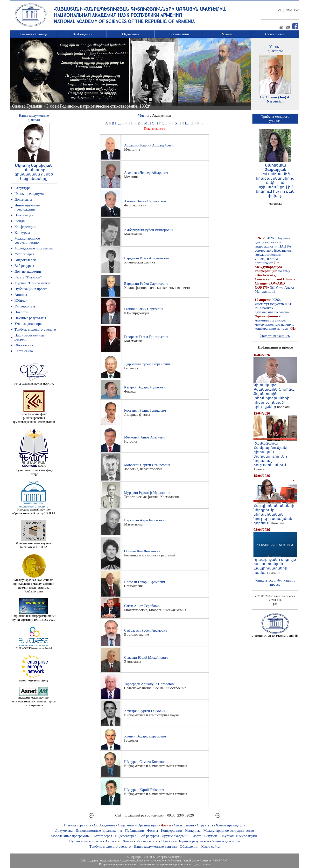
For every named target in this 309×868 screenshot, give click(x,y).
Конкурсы (22, 233)
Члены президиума (29, 194)
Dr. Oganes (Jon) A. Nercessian (275, 99)
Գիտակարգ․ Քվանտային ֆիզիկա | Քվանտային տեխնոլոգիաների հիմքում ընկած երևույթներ (275, 394)
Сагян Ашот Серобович (142, 606)
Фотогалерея (24, 254)
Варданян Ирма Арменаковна (147, 258)
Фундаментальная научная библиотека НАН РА (34, 543)
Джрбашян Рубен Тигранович (147, 364)
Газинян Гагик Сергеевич (144, 309)
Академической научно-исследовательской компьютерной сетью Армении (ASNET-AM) (174, 861)
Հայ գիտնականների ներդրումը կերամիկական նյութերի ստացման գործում (275, 513)
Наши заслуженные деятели (155, 846)
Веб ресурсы (24, 266)
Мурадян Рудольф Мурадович (147, 493)
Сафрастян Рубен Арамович (146, 630)
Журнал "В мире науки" (33, 283)
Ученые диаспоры (28, 324)
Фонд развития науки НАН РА (34, 382)
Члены (227, 34)
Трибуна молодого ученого (35, 329)
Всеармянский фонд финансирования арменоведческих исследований (34, 416)
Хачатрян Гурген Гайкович (145, 711)
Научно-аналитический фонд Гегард (34, 470)
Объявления (24, 345)
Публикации (24, 215)
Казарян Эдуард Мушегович (146, 387)
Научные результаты (30, 318)
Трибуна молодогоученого (275, 119)
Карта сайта (24, 351)
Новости (21, 312)
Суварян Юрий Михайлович (146, 657)
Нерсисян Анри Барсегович (145, 520)
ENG (289, 10)
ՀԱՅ (281, 10)
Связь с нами (275, 34)
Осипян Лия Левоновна (142, 551)
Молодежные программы (34, 248)
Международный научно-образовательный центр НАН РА (34, 510)
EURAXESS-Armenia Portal (34, 647)
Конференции (25, 227)
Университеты (25, 306)
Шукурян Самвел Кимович (145, 762)
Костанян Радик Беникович (145, 410)
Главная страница (34, 34)
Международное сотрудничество (27, 240)
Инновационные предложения (27, 207)
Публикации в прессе (31, 289)
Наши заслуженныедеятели (34, 118)
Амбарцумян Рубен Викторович (149, 230)
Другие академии (28, 271)
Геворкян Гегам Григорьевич (146, 337)
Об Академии (82, 34)
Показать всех (154, 129)
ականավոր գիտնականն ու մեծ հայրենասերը (34, 174)
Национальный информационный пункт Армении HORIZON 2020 (34, 616)
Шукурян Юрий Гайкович (144, 790)
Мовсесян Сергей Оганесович (147, 465)
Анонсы (21, 295)
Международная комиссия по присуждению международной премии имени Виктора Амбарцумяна (34, 584)
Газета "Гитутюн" (28, 277)
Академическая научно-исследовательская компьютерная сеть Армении (34, 700)
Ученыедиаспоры (275, 49)
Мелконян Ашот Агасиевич (145, 437)
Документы (23, 199)
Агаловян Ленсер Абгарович (146, 173)
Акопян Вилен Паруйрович (145, 201)
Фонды (20, 221)
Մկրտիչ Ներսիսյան (34, 166)
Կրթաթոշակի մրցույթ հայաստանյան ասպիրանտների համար (275, 564)
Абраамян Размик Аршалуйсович (150, 145)
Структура (22, 188)
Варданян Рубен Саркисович (146, 284)
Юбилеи (21, 300)
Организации (179, 34)
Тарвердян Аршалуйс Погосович (149, 684)
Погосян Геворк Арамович (144, 582)
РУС (297, 10)
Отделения (130, 34)
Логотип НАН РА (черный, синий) (275, 634)
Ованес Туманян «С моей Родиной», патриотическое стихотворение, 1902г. (81, 106)
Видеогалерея (25, 260)
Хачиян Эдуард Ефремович (145, 736)
